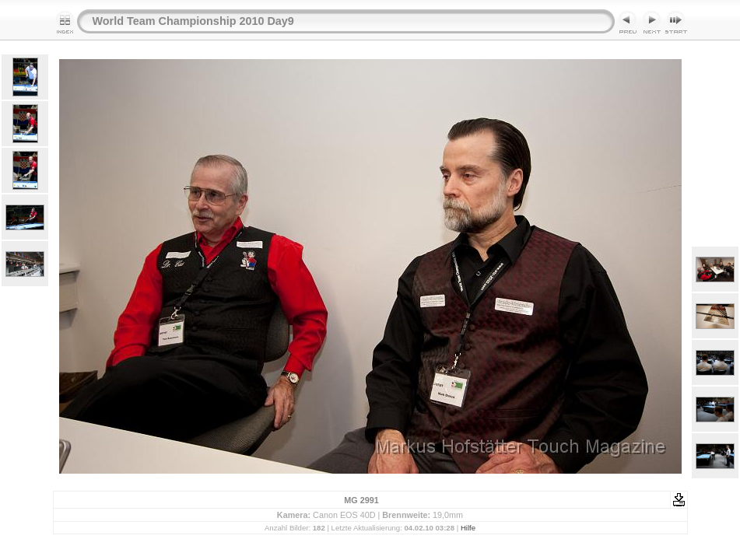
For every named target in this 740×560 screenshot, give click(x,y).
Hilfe (468, 528)
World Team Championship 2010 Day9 (193, 21)
